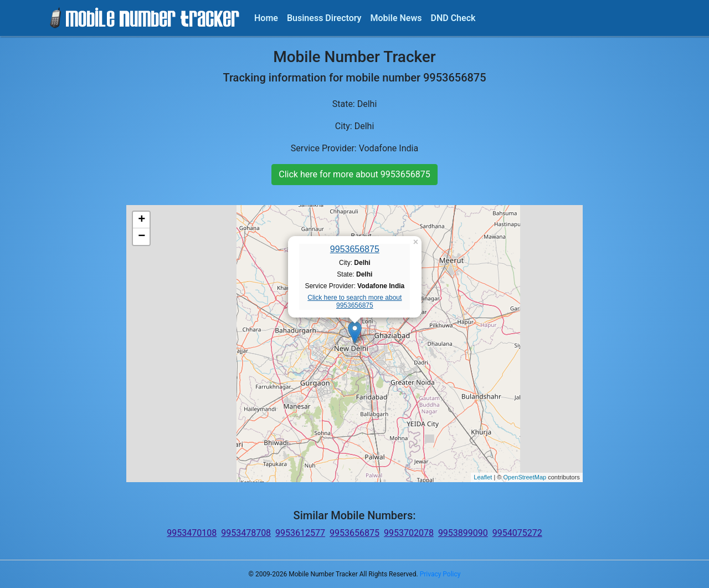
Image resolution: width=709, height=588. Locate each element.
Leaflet (483, 477)
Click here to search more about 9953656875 (354, 301)
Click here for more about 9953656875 (354, 174)
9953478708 (246, 533)
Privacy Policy (440, 574)
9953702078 (409, 533)
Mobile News (396, 18)
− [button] (142, 237)
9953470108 (192, 533)
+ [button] (142, 220)
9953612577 (300, 533)
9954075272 (517, 533)
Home (266, 18)
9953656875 (355, 249)
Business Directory (324, 18)
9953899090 (463, 533)
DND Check (453, 18)
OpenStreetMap (525, 477)
